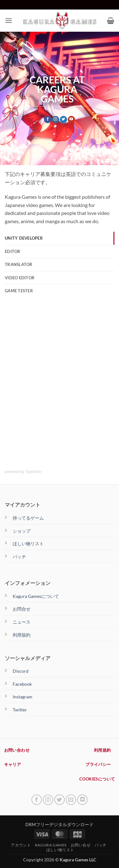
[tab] (60, 238)
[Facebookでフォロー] (48, 120)
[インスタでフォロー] (56, 120)
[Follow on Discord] (82, 800)
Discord (21, 671)
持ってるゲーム (28, 518)
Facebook (22, 684)
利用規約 (22, 635)
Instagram (23, 697)
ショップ (22, 531)
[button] (9, 20)
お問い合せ (81, 845)
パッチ (19, 557)
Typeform (33, 472)
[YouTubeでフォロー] (71, 120)
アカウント (21, 845)
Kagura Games (51, 845)
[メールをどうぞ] (71, 800)
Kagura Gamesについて (36, 596)
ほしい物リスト (28, 544)
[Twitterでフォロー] (64, 120)
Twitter (20, 710)
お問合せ (22, 609)
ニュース (22, 622)
